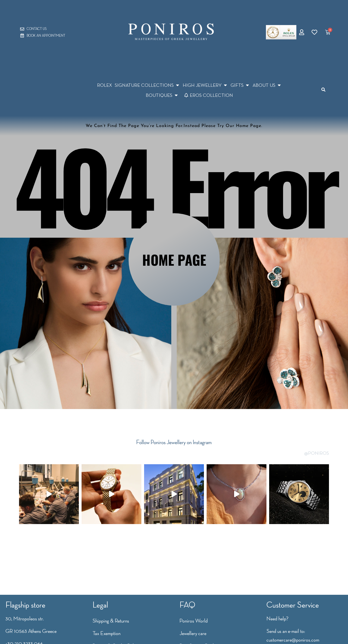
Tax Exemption (106, 633)
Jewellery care (193, 633)
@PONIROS (317, 453)
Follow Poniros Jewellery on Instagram (174, 442)
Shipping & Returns (111, 621)
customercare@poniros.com (293, 640)
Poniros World (194, 621)
